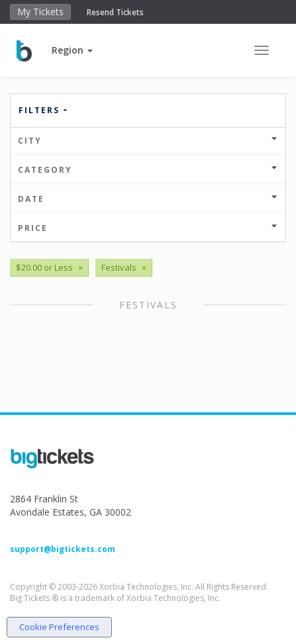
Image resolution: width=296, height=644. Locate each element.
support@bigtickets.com (63, 549)
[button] (72, 50)
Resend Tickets (115, 12)
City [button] (148, 141)
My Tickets (40, 12)
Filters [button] (44, 110)
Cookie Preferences (59, 627)
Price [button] (148, 228)
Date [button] (148, 199)
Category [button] (148, 170)
